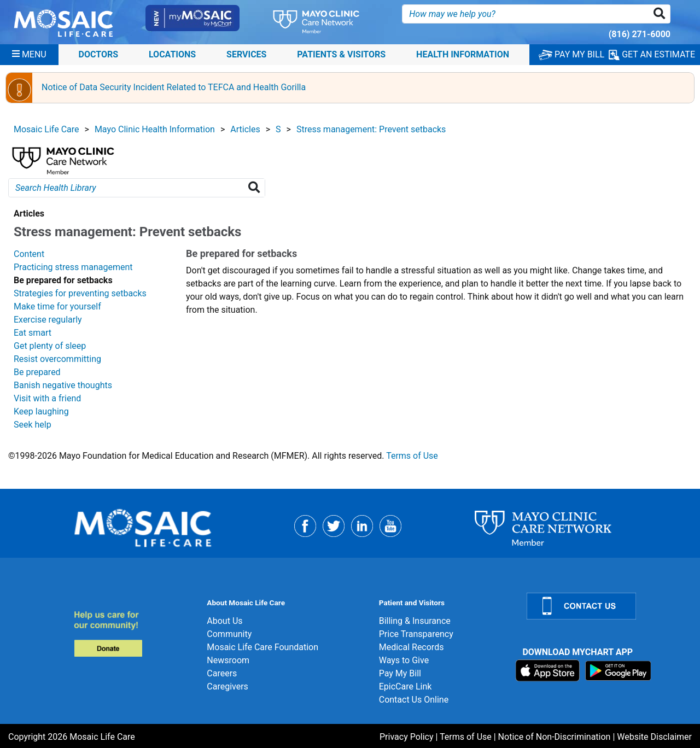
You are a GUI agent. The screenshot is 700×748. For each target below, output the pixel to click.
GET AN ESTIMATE (652, 55)
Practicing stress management (73, 267)
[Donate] (134, 633)
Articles (245, 129)
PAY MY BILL (571, 54)
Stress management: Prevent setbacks (371, 129)
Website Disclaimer (654, 737)
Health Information (463, 54)
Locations (172, 54)
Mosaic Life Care (46, 129)
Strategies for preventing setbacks (80, 293)
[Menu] (29, 55)
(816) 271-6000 (640, 34)
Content (29, 254)
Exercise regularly (48, 320)
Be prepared (37, 372)
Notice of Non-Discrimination (555, 737)
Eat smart (33, 333)
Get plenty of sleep (50, 346)
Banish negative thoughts (63, 385)
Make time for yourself (57, 306)
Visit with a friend (47, 398)
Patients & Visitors (341, 54)
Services (246, 54)
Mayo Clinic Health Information (155, 129)
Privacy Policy (407, 737)
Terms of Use (412, 456)
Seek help (33, 425)
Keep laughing (41, 411)
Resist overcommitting (57, 359)
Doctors (99, 54)
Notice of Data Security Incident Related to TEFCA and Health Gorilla (174, 87)
